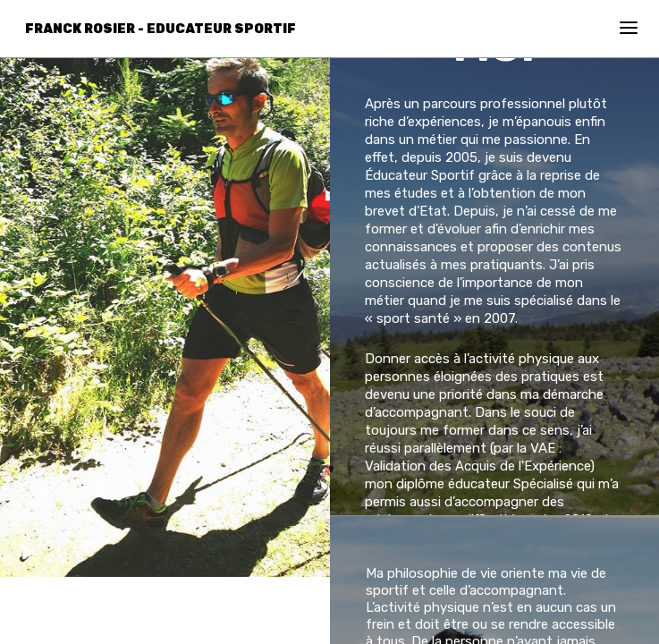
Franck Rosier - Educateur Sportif (161, 29)
